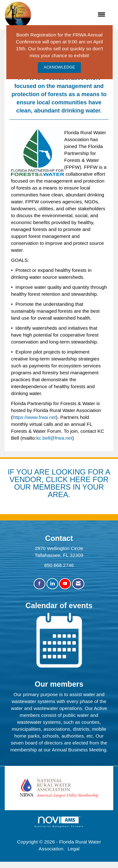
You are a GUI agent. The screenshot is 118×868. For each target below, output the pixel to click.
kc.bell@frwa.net (54, 438)
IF (12, 472)
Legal (74, 849)
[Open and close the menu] (71, 15)
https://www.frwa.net (34, 417)
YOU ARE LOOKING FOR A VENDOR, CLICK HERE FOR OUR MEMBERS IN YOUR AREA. (60, 483)
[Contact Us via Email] (78, 584)
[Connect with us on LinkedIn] (52, 584)
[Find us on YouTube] (65, 584)
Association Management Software (59, 822)
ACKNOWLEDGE (59, 67)
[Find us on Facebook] (39, 584)
